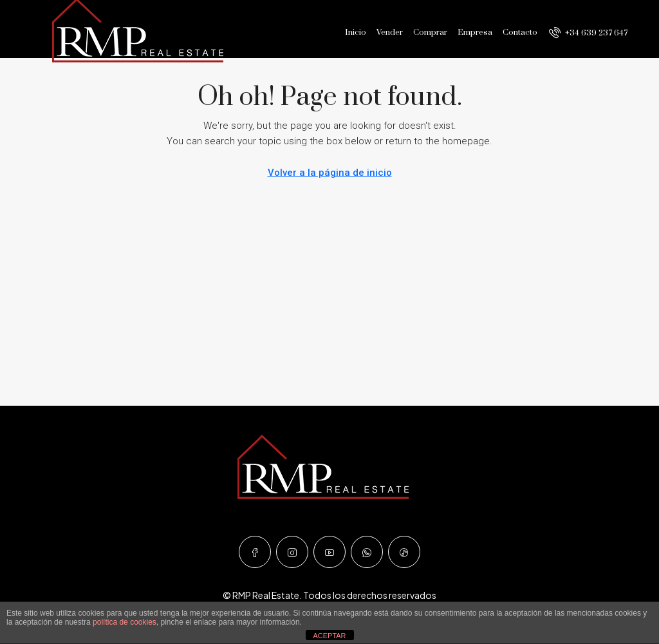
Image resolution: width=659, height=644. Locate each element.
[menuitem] (588, 33)
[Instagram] (292, 552)
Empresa (475, 32)
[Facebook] (255, 552)
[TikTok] (404, 552)
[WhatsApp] (367, 552)
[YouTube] (329, 552)
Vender (390, 32)
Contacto (520, 32)
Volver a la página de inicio (330, 173)
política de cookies (125, 622)
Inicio (356, 32)
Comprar (430, 32)
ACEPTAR (329, 636)
